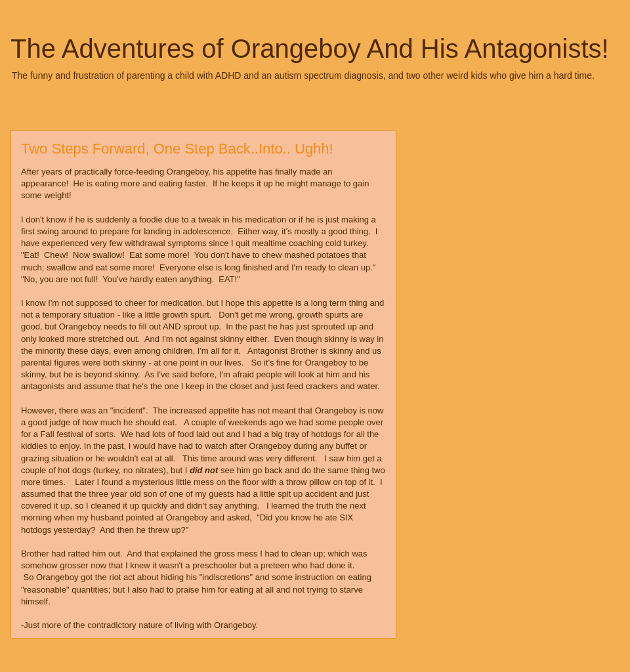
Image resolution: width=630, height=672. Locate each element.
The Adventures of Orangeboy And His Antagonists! (310, 49)
